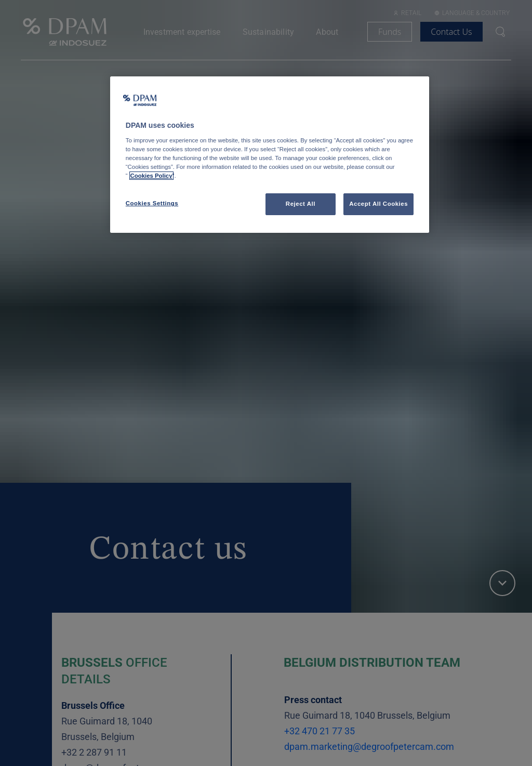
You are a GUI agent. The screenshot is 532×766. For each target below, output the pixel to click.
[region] (270, 155)
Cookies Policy (151, 176)
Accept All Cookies (378, 204)
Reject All (301, 204)
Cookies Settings (152, 203)
